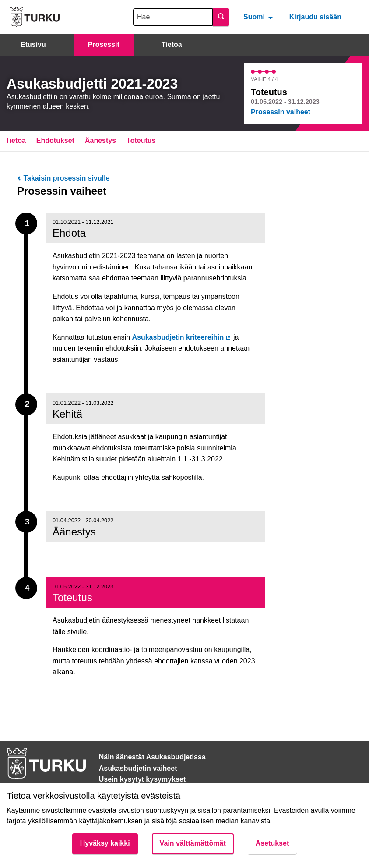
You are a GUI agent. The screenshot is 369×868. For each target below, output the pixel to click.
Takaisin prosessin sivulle (63, 178)
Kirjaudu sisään (315, 17)
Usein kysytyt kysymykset (142, 779)
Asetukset (272, 843)
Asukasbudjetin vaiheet (138, 768)
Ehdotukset (55, 140)
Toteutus (141, 140)
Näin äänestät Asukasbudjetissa (152, 757)
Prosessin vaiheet (281, 112)
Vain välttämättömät (193, 843)
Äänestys (100, 140)
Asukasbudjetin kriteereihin (181, 337)
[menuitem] (259, 17)
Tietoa (172, 44)
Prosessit (104, 44)
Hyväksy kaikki (105, 843)
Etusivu (33, 44)
